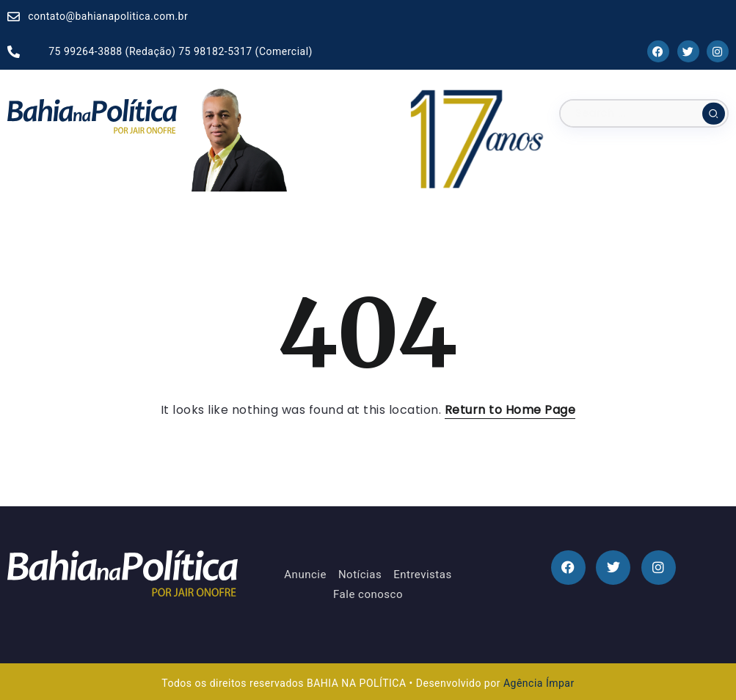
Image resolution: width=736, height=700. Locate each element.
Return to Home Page (510, 410)
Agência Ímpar (539, 683)
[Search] (644, 113)
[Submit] (714, 113)
